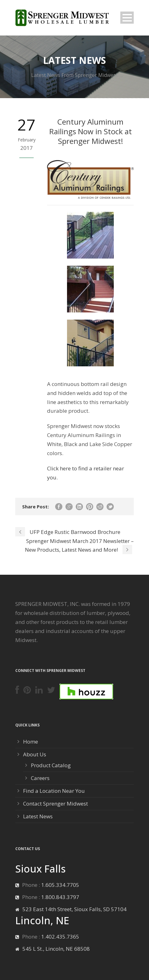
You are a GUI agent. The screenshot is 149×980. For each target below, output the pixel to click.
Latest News (38, 816)
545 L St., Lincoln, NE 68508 (56, 949)
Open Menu (127, 18)
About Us (35, 754)
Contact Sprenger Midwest (55, 804)
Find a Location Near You (54, 791)
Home (31, 742)
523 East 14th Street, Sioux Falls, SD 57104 (74, 909)
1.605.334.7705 (60, 885)
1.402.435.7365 (60, 937)
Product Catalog (51, 765)
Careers (40, 778)
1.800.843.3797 (60, 897)
